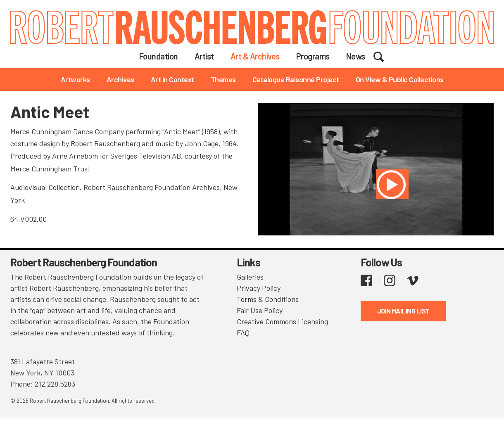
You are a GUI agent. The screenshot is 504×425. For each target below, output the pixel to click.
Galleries (250, 277)
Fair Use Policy (260, 310)
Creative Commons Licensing (282, 321)
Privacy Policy (259, 288)
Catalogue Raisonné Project (296, 79)
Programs (313, 56)
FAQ (243, 332)
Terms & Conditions (268, 299)
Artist (204, 56)
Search (384, 56)
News (356, 56)
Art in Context (172, 79)
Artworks (75, 79)
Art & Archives (255, 56)
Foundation (159, 56)
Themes (223, 79)
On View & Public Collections (400, 79)
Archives (120, 79)
